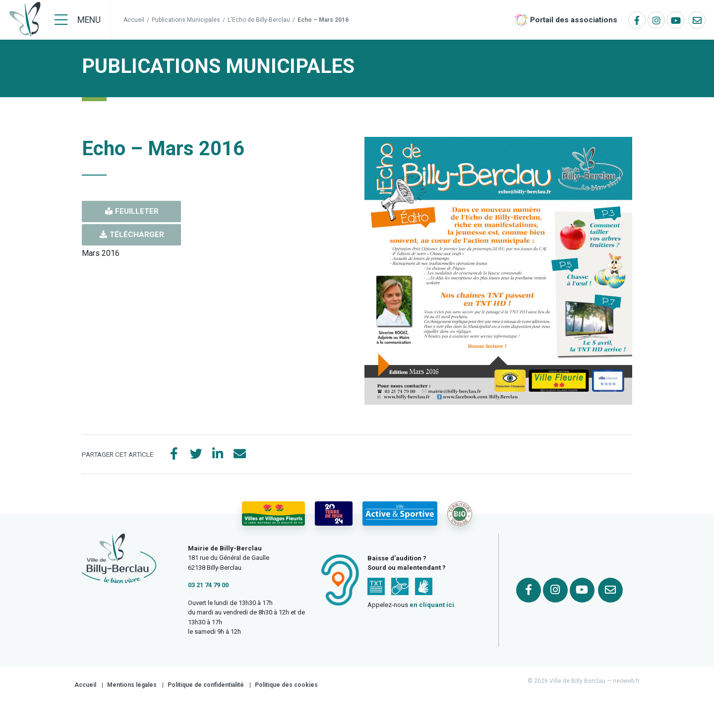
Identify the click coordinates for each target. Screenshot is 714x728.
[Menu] (78, 20)
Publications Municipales (186, 20)
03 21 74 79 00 (208, 585)
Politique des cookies (286, 685)
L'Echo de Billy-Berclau (259, 20)
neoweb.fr (626, 681)
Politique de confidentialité (206, 685)
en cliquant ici (432, 605)
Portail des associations (574, 20)
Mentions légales (132, 685)
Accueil (134, 20)
